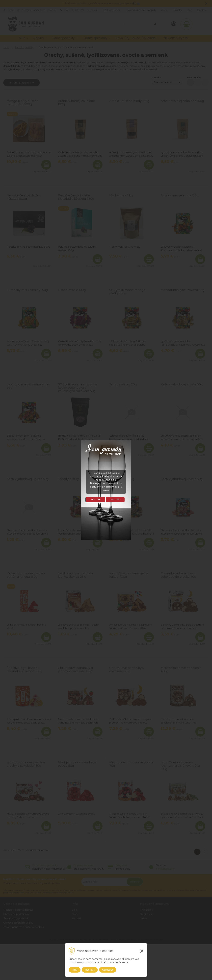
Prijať (75, 970)
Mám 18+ (95, 499)
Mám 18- (115, 499)
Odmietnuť (108, 970)
